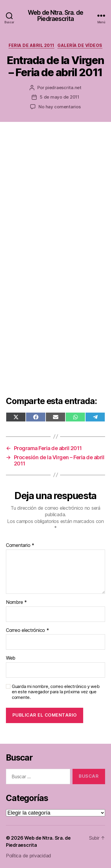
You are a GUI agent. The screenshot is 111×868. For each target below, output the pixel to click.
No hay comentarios (59, 107)
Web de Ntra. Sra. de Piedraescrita (55, 16)
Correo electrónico (28, 630)
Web (11, 658)
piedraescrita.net (63, 88)
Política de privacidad (29, 856)
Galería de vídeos (80, 45)
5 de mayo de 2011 (59, 97)
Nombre (16, 602)
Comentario (20, 545)
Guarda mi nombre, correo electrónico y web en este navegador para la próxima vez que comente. (56, 692)
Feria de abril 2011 (32, 45)
